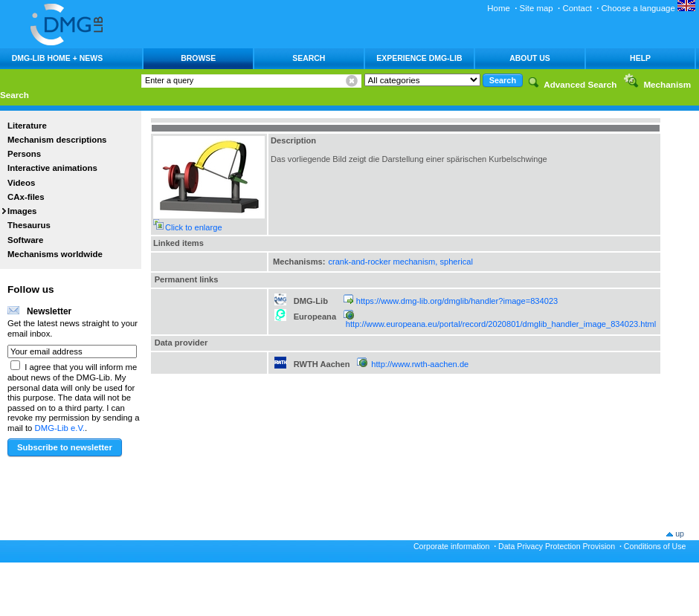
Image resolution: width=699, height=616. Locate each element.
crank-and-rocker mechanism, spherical (400, 262)
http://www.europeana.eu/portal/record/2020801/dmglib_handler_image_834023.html (501, 324)
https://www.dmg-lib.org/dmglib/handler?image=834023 (457, 301)
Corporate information (451, 546)
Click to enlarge (194, 227)
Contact (577, 8)
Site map (537, 8)
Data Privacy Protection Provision (557, 546)
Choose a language (648, 8)
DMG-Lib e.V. (60, 428)
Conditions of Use (655, 546)
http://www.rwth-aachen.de (420, 364)
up (680, 534)
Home (499, 8)
